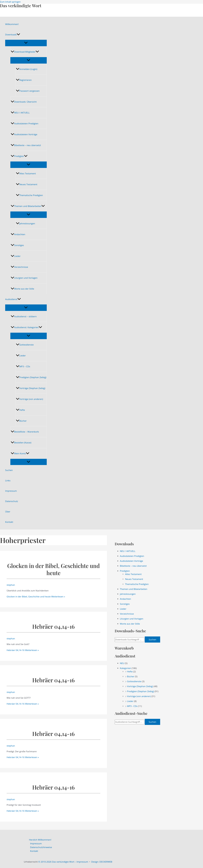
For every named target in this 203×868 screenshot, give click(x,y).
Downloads (13, 35)
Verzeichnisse (19, 267)
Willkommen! (12, 24)
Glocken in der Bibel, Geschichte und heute (54, 569)
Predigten (19, 156)
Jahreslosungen (26, 223)
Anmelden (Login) (27, 69)
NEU (122, 663)
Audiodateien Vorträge (24, 134)
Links (8, 480)
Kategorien (125, 668)
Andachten (18, 234)
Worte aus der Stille (22, 289)
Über (8, 512)
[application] (18, 35)
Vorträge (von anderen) (29, 399)
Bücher (21, 421)
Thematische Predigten (29, 195)
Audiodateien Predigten (25, 123)
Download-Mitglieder (25, 52)
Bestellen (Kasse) (21, 443)
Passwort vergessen (28, 91)
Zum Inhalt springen (10, 2)
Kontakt (9, 522)
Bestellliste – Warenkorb (25, 432)
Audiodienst (13, 299)
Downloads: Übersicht (24, 102)
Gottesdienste (25, 345)
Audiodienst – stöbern (24, 316)
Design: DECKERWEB (102, 862)
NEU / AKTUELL (20, 113)
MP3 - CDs (132, 706)
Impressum (11, 491)
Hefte (20, 410)
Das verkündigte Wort (21, 6)
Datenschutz (12, 501)
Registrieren (24, 80)
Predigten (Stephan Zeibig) (31, 377)
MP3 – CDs (23, 366)
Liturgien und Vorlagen (24, 278)
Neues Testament (27, 184)
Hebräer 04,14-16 (53, 626)
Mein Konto (20, 453)
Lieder (16, 256)
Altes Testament (26, 173)
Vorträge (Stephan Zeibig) (31, 388)
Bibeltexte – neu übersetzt (26, 145)
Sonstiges (17, 245)
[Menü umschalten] (26, 43)
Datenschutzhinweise (41, 847)
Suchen (9, 470)
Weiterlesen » (36, 597)
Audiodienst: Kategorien (26, 327)
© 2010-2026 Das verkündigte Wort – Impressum (63, 862)
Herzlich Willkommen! (40, 840)
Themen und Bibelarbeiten (28, 206)
